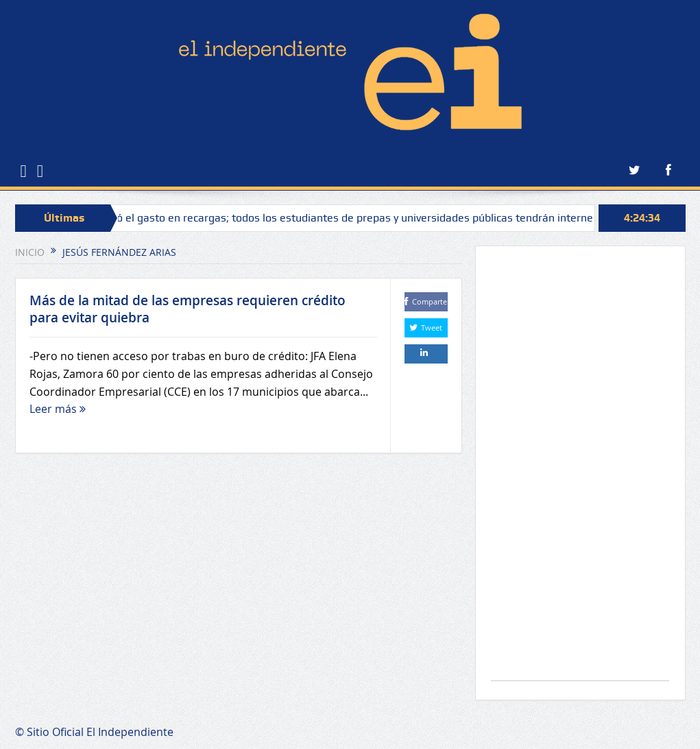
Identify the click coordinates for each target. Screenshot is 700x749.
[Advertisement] (580, 470)
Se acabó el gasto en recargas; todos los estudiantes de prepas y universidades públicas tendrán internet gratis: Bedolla (379, 218)
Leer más (58, 409)
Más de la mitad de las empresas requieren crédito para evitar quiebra (188, 309)
